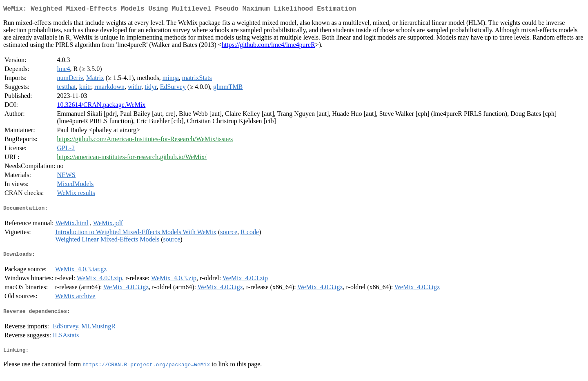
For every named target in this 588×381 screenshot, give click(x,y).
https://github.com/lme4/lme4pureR (268, 46)
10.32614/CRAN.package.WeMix (101, 106)
